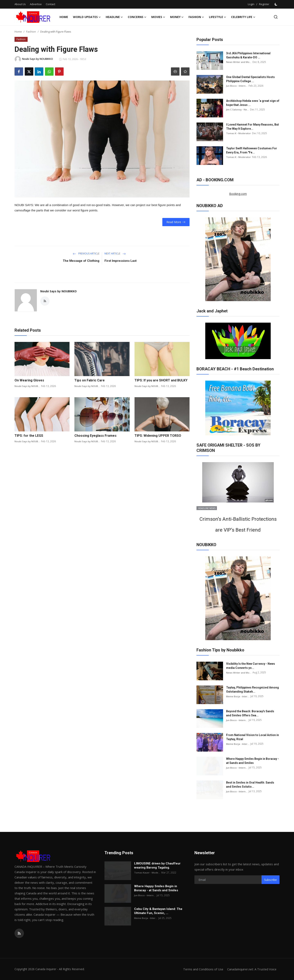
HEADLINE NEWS (207, 508)
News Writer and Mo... (239, 62)
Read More (176, 222)
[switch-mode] (276, 4)
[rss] (19, 933)
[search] (276, 17)
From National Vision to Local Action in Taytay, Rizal (252, 737)
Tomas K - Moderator (239, 133)
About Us (20, 4)
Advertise (36, 4)
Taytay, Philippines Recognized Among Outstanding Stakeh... (252, 690)
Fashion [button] (196, 17)
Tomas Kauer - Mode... (147, 873)
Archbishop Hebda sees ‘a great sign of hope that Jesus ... (253, 103)
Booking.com (238, 194)
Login (251, 4)
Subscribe (270, 880)
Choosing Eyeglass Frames (95, 436)
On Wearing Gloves (29, 380)
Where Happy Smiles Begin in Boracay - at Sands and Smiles (252, 761)
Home (64, 17)
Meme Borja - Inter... (238, 696)
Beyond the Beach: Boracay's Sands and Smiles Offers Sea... (250, 713)
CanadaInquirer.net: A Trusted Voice (251, 969)
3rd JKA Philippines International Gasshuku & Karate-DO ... (248, 55)
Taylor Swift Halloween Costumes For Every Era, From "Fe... (252, 150)
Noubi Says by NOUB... (27, 386)
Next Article (115, 254)
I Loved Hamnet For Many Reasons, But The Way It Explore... (252, 127)
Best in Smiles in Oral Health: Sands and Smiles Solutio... (250, 785)
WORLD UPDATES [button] (87, 17)
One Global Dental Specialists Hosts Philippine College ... (250, 79)
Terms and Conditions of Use (201, 969)
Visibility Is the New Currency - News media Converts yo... (251, 666)
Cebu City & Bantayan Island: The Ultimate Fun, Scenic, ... (158, 911)
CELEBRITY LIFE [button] (243, 17)
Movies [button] (158, 17)
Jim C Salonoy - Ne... (238, 109)
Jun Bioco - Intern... (237, 86)
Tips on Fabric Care (90, 380)
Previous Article (86, 254)
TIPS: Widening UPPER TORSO (158, 436)
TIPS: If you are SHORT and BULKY (161, 380)
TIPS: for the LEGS (29, 436)
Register (264, 4)
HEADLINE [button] (114, 17)
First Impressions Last (121, 261)
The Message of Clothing (81, 261)
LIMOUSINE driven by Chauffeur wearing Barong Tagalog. (157, 865)
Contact (50, 4)
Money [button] (177, 17)
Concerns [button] (137, 17)
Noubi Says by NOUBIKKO (58, 291)
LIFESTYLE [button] (218, 17)
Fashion (31, 32)
